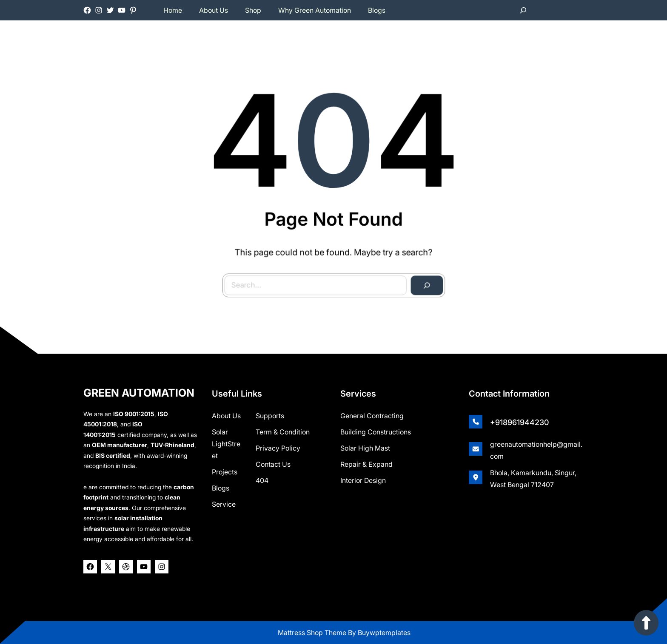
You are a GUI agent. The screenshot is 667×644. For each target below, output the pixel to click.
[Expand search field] (523, 10)
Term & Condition (283, 432)
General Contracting (372, 416)
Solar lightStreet (226, 444)
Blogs (221, 488)
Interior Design (363, 480)
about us (226, 416)
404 (262, 480)
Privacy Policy (278, 448)
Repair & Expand (366, 464)
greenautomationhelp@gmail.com (536, 450)
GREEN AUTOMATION (139, 393)
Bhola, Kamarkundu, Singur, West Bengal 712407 (533, 479)
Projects (225, 472)
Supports (270, 416)
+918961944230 (520, 422)
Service (224, 504)
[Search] (425, 284)
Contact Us (273, 464)
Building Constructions (376, 432)
